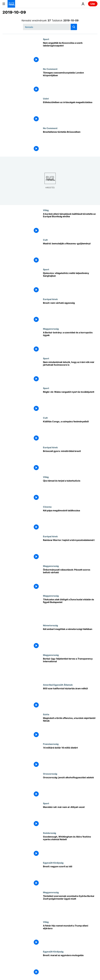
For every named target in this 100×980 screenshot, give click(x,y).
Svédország (50, 833)
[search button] (74, 27)
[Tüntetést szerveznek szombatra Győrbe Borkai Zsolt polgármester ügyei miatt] (70, 906)
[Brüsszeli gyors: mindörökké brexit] (70, 461)
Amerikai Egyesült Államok (58, 685)
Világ (46, 210)
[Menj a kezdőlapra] (11, 4)
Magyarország (51, 329)
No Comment (50, 69)
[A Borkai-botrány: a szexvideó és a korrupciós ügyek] (70, 342)
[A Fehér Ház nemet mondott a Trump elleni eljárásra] (70, 935)
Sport (46, 39)
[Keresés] (50, 27)
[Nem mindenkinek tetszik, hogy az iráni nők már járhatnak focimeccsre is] (70, 372)
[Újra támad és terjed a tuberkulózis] (70, 490)
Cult (45, 240)
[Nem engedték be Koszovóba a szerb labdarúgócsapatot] (70, 53)
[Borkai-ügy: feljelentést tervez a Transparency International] (70, 668)
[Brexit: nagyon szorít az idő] (70, 876)
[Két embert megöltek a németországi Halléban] (70, 639)
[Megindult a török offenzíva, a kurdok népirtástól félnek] (70, 728)
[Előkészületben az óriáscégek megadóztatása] (70, 112)
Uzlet (46, 98)
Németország (50, 625)
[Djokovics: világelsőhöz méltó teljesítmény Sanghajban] (70, 283)
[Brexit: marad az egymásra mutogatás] (70, 965)
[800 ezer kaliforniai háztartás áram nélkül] (70, 698)
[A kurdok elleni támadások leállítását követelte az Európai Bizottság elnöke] (70, 224)
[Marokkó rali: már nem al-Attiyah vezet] (70, 817)
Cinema (47, 507)
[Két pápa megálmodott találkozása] (70, 520)
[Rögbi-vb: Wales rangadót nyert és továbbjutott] (70, 402)
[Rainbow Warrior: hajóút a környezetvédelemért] (70, 550)
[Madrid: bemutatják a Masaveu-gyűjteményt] (70, 253)
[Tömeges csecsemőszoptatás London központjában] (70, 82)
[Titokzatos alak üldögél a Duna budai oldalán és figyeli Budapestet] (70, 609)
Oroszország (50, 774)
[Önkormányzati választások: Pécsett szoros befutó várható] (70, 579)
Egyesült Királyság (53, 863)
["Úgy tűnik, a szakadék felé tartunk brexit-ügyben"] (70, 313)
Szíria (46, 714)
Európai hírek (50, 299)
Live (93, 4)
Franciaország (51, 744)
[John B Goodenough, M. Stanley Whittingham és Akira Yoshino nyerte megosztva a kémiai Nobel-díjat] (70, 846)
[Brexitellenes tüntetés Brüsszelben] (70, 142)
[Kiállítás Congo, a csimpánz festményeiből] (70, 431)
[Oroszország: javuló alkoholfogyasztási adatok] (70, 787)
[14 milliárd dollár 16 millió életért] (70, 757)
